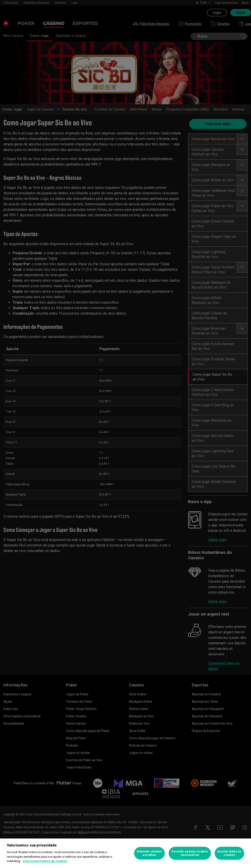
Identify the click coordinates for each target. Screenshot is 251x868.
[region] (125, 853)
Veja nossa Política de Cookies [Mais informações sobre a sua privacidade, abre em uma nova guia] (45, 861)
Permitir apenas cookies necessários (190, 853)
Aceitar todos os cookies (229, 853)
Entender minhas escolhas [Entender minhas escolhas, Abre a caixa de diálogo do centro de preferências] (149, 853)
